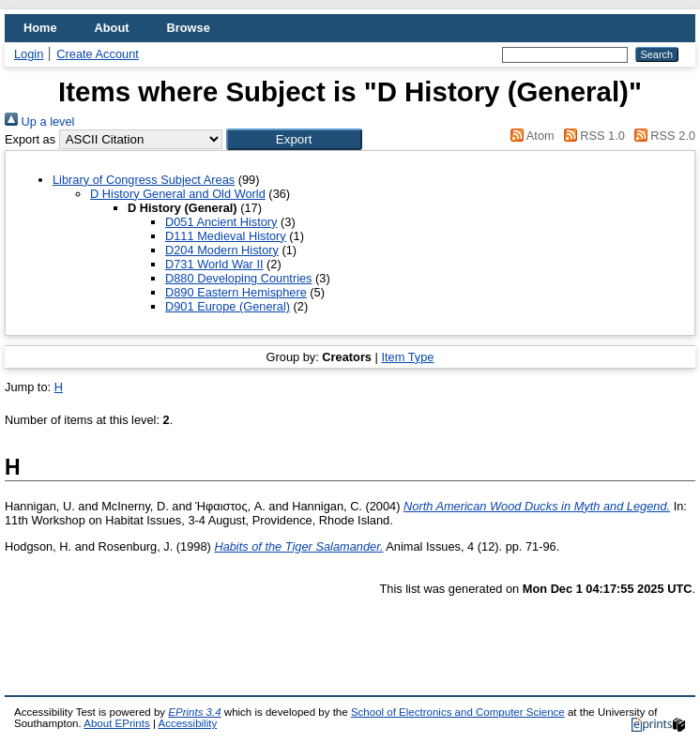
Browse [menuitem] (189, 28)
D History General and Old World (178, 194)
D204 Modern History (222, 250)
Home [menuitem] (40, 28)
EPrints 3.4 (194, 712)
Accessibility (187, 723)
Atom (530, 136)
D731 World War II (214, 264)
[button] (294, 139)
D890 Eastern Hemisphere (236, 292)
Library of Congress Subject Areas (144, 180)
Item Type (407, 357)
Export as (30, 139)
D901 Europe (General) (228, 306)
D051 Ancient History (221, 222)
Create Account (98, 54)
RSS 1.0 (591, 136)
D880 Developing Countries (239, 278)
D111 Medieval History (226, 236)
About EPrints (116, 723)
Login (29, 54)
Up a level (39, 121)
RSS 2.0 (662, 136)
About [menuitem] (112, 28)
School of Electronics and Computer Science (458, 712)
